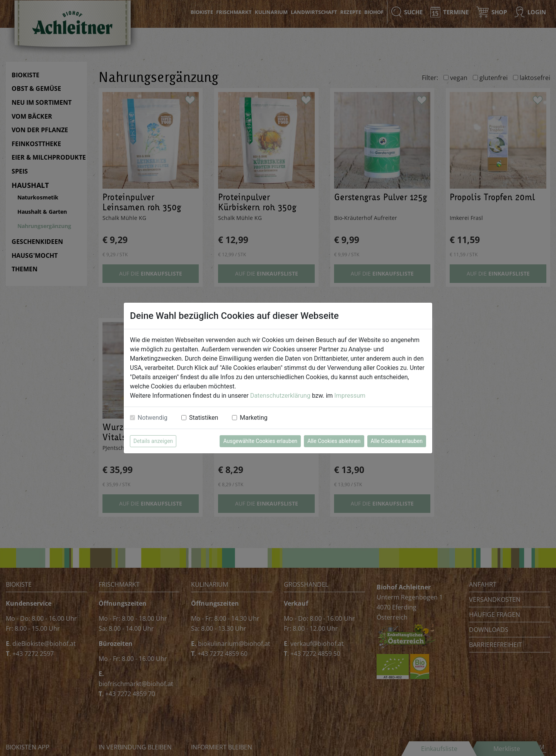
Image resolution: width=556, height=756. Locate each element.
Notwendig (153, 418)
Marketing (253, 418)
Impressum (350, 396)
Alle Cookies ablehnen (334, 441)
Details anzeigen (153, 441)
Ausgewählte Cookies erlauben (260, 441)
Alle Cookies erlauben (397, 441)
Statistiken (204, 418)
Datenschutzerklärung (280, 396)
